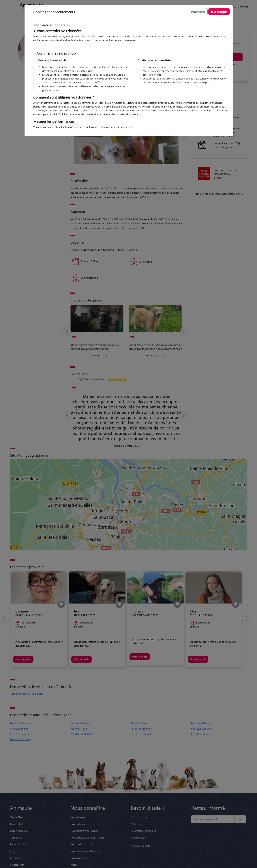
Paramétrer (198, 12)
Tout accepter (219, 12)
